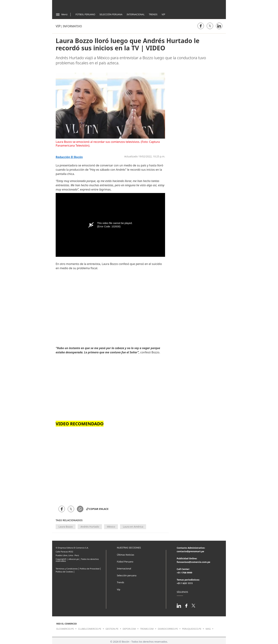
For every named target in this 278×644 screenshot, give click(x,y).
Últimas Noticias (125, 555)
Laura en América (133, 527)
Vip (163, 14)
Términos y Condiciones (67, 569)
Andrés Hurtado (90, 527)
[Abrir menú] (62, 15)
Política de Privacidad (89, 569)
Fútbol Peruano (85, 14)
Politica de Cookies (64, 572)
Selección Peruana (111, 14)
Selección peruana (127, 575)
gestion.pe (112, 629)
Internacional (136, 14)
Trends (153, 14)
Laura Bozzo (66, 527)
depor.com (129, 629)
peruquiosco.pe (192, 629)
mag (208, 629)
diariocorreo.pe (168, 629)
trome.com (147, 629)
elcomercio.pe (65, 629)
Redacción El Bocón (69, 157)
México (111, 527)
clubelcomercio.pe (90, 629)
